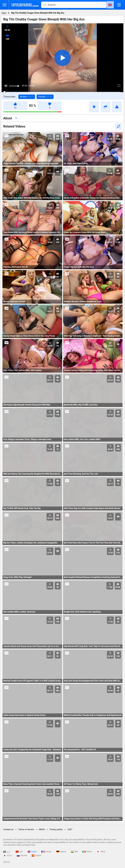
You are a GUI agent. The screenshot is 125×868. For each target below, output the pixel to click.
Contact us (8, 829)
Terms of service (26, 829)
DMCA (42, 829)
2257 (70, 829)
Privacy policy (56, 829)
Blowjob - (27, 97)
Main (4, 13)
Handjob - (45, 97)
